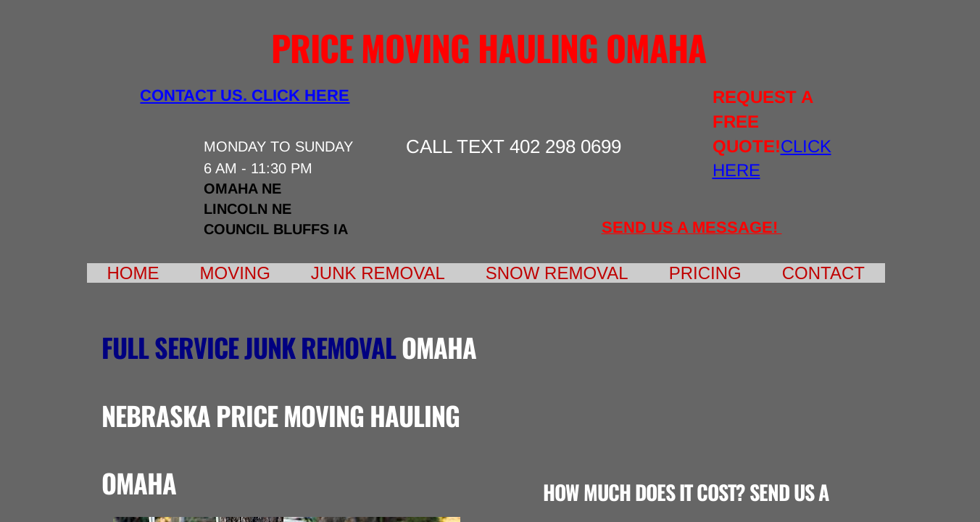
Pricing (705, 273)
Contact (823, 273)
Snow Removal (557, 273)
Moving (235, 273)
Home (133, 273)
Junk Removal (378, 273)
